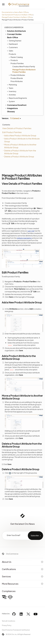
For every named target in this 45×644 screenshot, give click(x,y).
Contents (6, 125)
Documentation (7, 12)
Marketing (12, 85)
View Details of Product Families (17, 128)
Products (12, 54)
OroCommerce (12, 554)
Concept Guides (13, 34)
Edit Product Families (12, 132)
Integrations (11, 108)
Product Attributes (17, 75)
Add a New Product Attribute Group (20, 135)
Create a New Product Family (24, 66)
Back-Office (23, 12)
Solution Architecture (15, 31)
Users (16, 12)
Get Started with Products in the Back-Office (17, 15)
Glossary (11, 111)
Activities (12, 95)
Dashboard (13, 44)
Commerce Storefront (16, 105)
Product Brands (17, 78)
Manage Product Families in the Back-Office (17, 17)
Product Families (16, 63)
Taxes (10, 88)
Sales (10, 51)
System (11, 101)
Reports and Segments (17, 98)
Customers (13, 47)
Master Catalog (16, 57)
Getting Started (14, 41)
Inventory (12, 91)
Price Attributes (17, 81)
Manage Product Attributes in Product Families (24, 71)
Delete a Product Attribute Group (19, 157)
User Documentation (14, 27)
